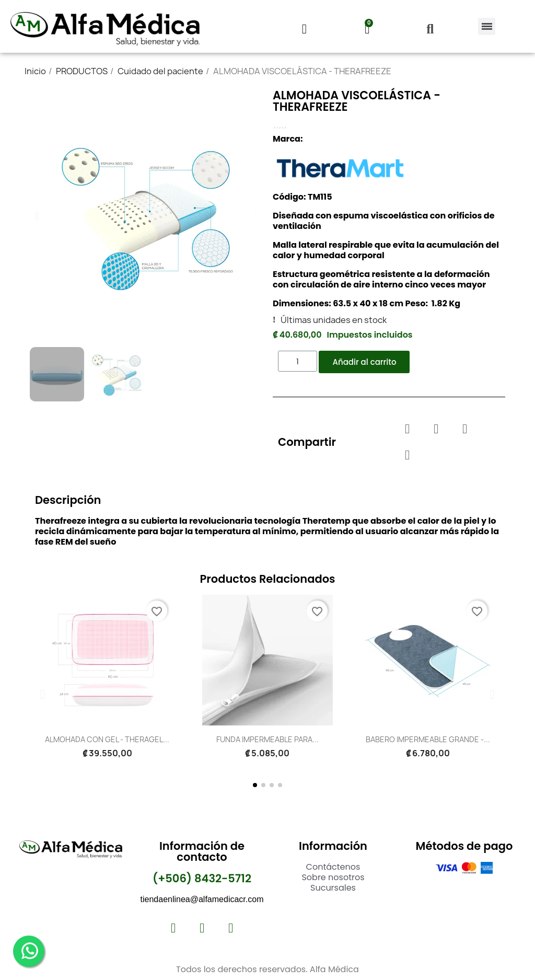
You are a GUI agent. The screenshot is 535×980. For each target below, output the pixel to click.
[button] (430, 29)
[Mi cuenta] (304, 29)
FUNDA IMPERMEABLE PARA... (267, 739)
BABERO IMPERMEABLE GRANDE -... (428, 739)
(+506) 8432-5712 (202, 878)
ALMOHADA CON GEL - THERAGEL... (107, 739)
